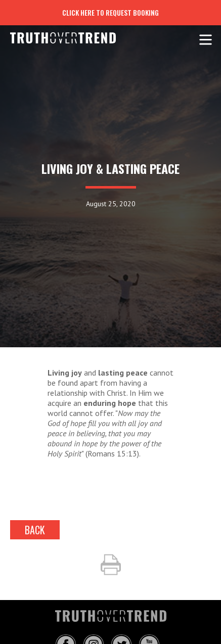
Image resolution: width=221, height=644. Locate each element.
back (35, 530)
